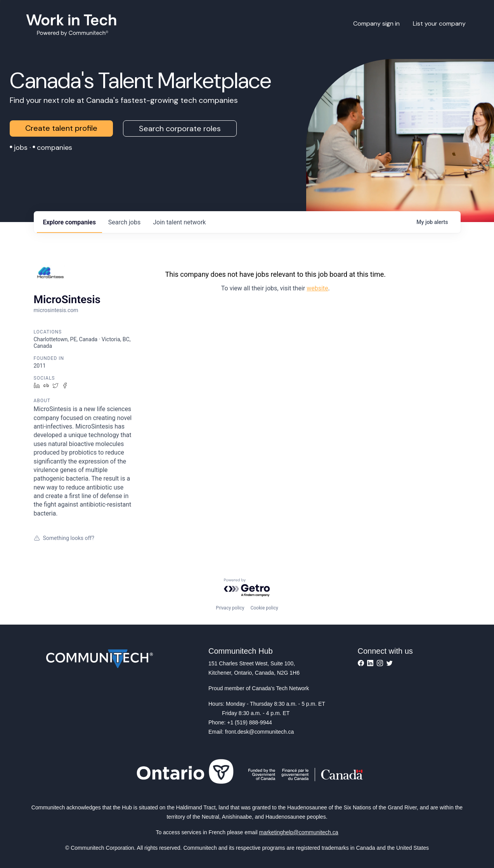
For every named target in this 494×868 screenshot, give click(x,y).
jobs (124, 222)
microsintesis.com (56, 310)
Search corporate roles (180, 128)
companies (69, 222)
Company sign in (376, 23)
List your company (439, 23)
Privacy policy (230, 608)
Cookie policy (264, 608)
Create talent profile (61, 128)
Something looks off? (64, 538)
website (317, 288)
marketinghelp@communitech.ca (299, 832)
